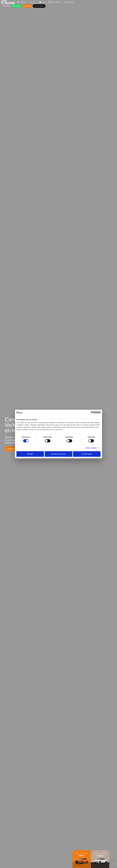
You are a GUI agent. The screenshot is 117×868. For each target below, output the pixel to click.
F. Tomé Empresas (69, 2)
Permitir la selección (58, 454)
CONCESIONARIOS (39, 6)
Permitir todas (87, 454)
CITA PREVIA (27, 6)
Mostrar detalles (91, 448)
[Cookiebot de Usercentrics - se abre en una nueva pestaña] (92, 413)
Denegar (30, 454)
